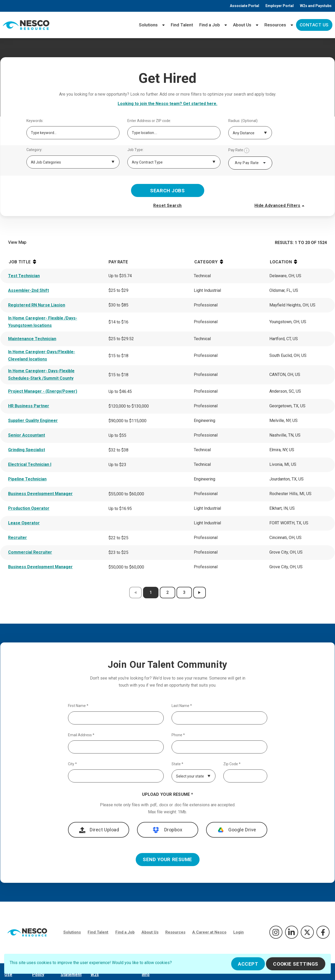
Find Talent (182, 25)
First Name (78, 706)
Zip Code (232, 764)
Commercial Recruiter (30, 552)
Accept (248, 964)
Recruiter (18, 538)
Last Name (182, 706)
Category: (34, 150)
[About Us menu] (257, 25)
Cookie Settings (296, 964)
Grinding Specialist (27, 450)
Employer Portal (280, 6)
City (72, 764)
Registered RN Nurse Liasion (37, 305)
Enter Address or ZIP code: (149, 121)
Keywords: (35, 121)
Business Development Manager (40, 494)
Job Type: (135, 150)
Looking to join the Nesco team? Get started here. (167, 104)
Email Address (81, 735)
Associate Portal (245, 6)
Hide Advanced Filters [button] (280, 206)
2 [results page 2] (167, 592)
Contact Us (314, 25)
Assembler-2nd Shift (29, 290)
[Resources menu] (292, 25)
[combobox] (250, 163)
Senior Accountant (27, 435)
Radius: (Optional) (243, 121)
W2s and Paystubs (316, 6)
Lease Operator (24, 523)
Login (239, 932)
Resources (275, 25)
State (177, 764)
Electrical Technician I (30, 464)
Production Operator (29, 508)
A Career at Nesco (209, 932)
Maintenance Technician (32, 339)
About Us (242, 25)
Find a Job (210, 25)
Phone (178, 735)
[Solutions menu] (163, 25)
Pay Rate (239, 150)
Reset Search (167, 205)
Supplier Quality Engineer (33, 421)
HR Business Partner (29, 406)
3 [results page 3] (184, 592)
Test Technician (24, 276)
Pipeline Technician (27, 479)
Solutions (148, 25)
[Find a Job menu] (226, 25)
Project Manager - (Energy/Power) (43, 391)
